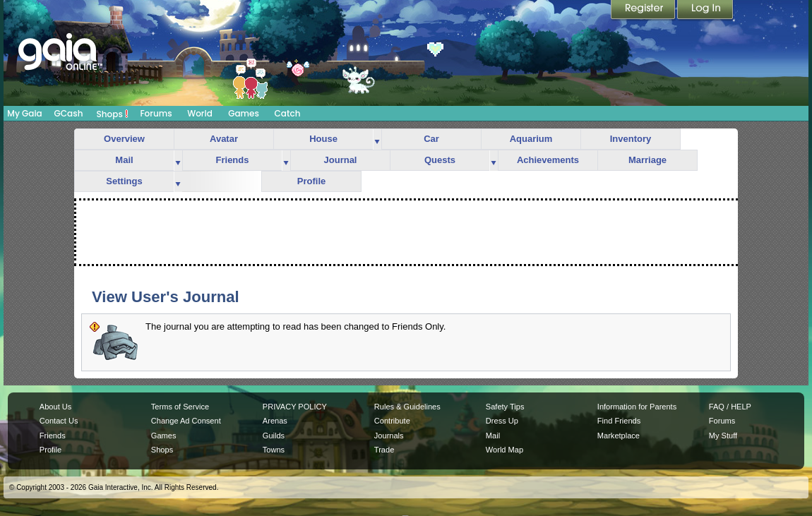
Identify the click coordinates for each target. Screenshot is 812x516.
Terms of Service (180, 407)
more (377, 139)
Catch (288, 113)
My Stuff (723, 436)
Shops (113, 114)
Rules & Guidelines (407, 407)
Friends (233, 160)
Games (244, 113)
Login (705, 11)
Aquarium (531, 139)
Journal (341, 160)
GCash (69, 113)
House (323, 139)
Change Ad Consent (186, 421)
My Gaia (24, 113)
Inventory (631, 139)
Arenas (275, 421)
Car (431, 139)
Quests (440, 160)
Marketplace (619, 436)
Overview (124, 139)
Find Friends (619, 421)
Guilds (274, 436)
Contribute (392, 421)
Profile (311, 181)
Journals (389, 436)
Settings (124, 181)
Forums (156, 113)
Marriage (647, 160)
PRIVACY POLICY (295, 407)
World (200, 113)
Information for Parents (637, 407)
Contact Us (59, 421)
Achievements (548, 160)
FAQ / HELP (730, 407)
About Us (55, 407)
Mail (124, 160)
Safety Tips (505, 407)
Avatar (224, 139)
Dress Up (502, 421)
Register (644, 11)
